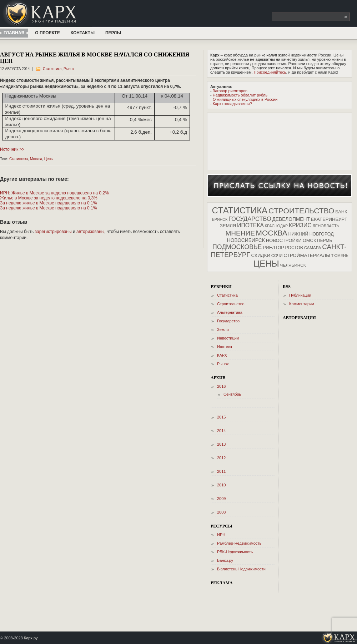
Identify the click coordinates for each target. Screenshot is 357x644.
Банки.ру (225, 560)
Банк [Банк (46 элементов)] (341, 212)
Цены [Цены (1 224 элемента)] (266, 264)
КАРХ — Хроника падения (55, 14)
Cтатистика (52, 69)
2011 (221, 471)
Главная (14, 33)
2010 (221, 485)
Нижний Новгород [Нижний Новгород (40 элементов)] (311, 234)
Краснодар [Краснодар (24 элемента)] (276, 226)
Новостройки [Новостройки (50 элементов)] (284, 240)
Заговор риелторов (230, 91)
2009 (221, 499)
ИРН (221, 535)
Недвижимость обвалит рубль (240, 95)
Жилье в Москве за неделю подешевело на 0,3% (49, 198)
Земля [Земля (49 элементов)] (228, 226)
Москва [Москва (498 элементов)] (272, 233)
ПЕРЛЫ (113, 33)
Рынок (69, 69)
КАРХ (222, 355)
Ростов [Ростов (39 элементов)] (294, 248)
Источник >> (12, 149)
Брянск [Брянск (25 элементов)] (220, 219)
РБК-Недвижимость (235, 552)
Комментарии (301, 304)
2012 (221, 458)
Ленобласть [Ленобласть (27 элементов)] (326, 226)
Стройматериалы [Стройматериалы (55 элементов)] (307, 255)
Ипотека (225, 347)
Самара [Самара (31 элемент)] (313, 248)
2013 (221, 444)
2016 (221, 386)
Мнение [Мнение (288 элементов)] (240, 233)
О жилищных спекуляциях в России (245, 99)
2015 (221, 417)
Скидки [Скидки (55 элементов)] (261, 255)
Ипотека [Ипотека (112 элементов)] (250, 225)
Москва (36, 159)
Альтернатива (230, 312)
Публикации (300, 295)
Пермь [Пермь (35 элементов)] (325, 241)
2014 (221, 431)
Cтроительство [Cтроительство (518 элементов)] (301, 211)
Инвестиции (228, 338)
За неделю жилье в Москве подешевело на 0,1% (48, 203)
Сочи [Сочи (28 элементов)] (277, 256)
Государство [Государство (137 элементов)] (250, 219)
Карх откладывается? (232, 104)
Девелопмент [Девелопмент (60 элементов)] (291, 219)
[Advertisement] (233, 138)
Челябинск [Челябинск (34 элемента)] (293, 265)
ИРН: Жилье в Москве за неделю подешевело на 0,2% (54, 193)
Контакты (83, 33)
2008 (221, 512)
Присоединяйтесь (270, 72)
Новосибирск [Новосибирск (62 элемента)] (246, 240)
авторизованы (90, 232)
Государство (228, 321)
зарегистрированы (53, 232)
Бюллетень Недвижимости (241, 569)
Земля (223, 330)
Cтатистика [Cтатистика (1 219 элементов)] (240, 210)
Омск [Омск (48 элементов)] (310, 240)
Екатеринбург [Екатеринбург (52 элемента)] (329, 219)
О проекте (47, 33)
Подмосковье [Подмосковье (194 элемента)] (237, 247)
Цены (49, 159)
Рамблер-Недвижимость (239, 543)
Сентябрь (232, 394)
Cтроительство (231, 304)
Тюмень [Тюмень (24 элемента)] (340, 256)
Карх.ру (31, 638)
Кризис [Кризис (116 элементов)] (300, 225)
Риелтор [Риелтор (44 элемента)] (273, 248)
